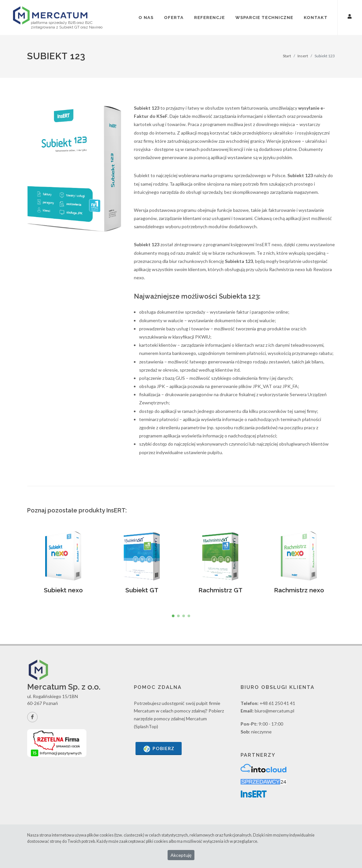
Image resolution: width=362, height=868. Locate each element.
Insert (303, 56)
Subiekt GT (142, 590)
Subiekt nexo (63, 590)
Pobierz (159, 749)
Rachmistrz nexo (299, 590)
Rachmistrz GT (220, 590)
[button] (173, 616)
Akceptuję (181, 855)
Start (287, 56)
